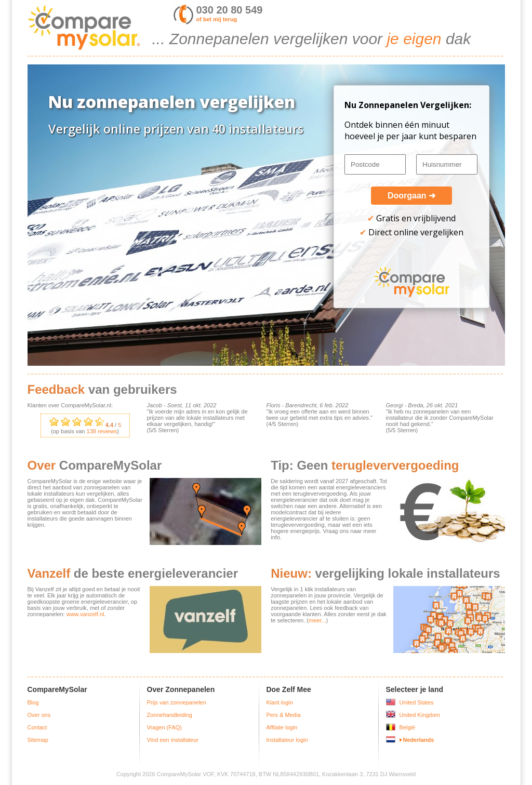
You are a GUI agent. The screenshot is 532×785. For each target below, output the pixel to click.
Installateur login (287, 740)
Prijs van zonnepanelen (177, 702)
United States (417, 702)
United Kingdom (420, 715)
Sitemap (38, 740)
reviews (102, 431)
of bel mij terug (217, 19)
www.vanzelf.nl (85, 614)
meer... (317, 620)
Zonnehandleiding (170, 715)
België (408, 727)
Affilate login (282, 727)
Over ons (39, 715)
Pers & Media (284, 715)
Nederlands (419, 740)
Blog (33, 702)
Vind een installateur (173, 740)
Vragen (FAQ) (164, 727)
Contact (37, 727)
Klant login (280, 702)
